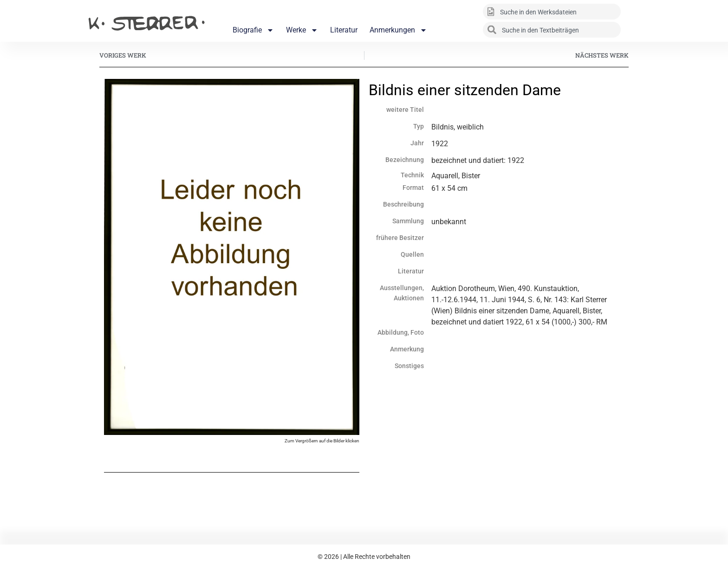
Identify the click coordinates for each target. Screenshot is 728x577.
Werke (302, 30)
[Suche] (634, 12)
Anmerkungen (398, 30)
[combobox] (552, 12)
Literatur (344, 30)
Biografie (253, 30)
